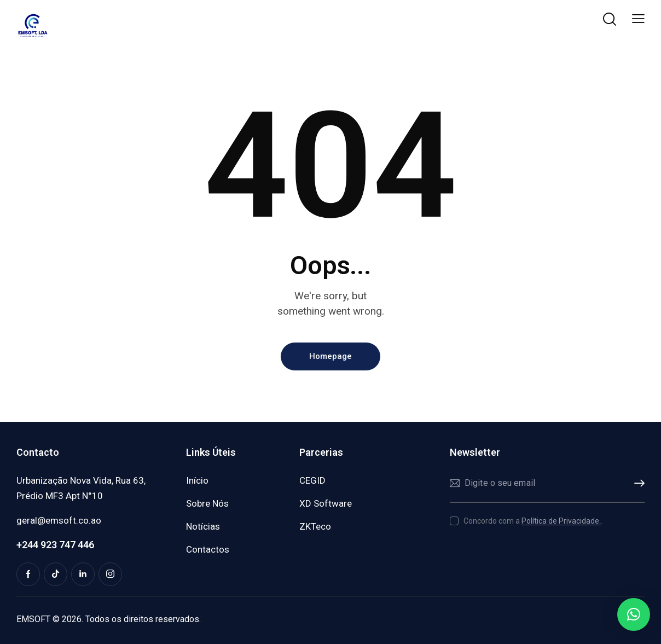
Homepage (330, 356)
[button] (638, 19)
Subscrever (636, 483)
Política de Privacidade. (561, 521)
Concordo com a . (533, 521)
